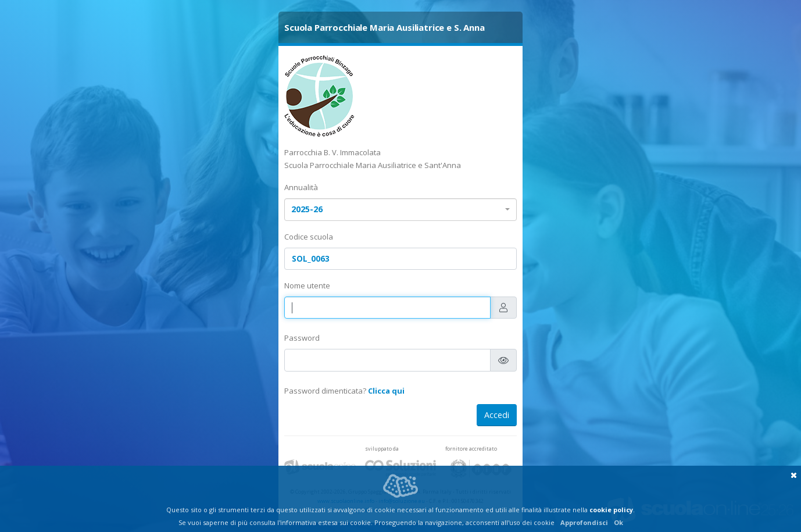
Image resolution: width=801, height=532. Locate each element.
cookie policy (611, 510)
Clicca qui (386, 391)
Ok (618, 522)
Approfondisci (584, 522)
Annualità (301, 187)
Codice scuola (309, 237)
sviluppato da (382, 449)
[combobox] (400, 210)
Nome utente (307, 285)
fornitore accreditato (471, 449)
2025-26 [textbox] (307, 209)
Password (302, 338)
